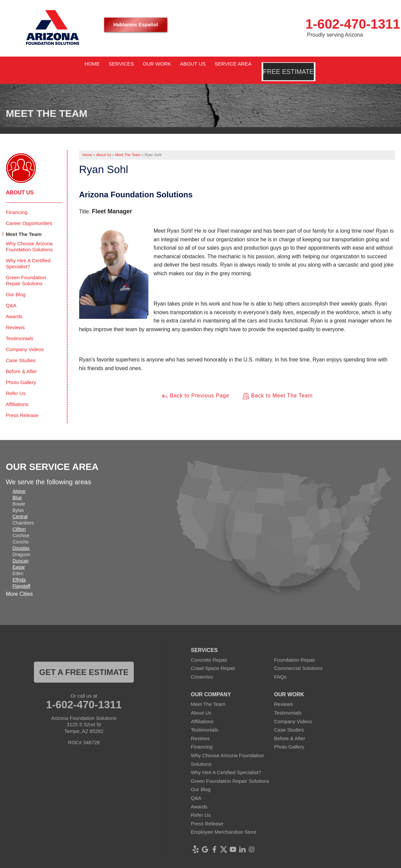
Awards (14, 306)
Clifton (19, 519)
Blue (17, 488)
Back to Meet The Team (278, 386)
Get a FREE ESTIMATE (84, 662)
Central (20, 507)
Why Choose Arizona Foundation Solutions (29, 236)
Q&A (11, 295)
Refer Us (16, 383)
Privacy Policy (216, 863)
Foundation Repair (295, 650)
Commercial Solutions (299, 658)
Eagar (19, 557)
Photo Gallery (21, 372)
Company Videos (25, 339)
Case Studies (21, 350)
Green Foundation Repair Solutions (26, 270)
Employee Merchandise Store (224, 822)
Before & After (21, 361)
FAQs (281, 667)
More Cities (19, 584)
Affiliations (17, 394)
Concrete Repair (209, 650)
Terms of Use (250, 863)
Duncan (21, 551)
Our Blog (16, 284)
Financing (17, 202)
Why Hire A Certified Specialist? (28, 253)
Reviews (15, 317)
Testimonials (20, 328)
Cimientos (202, 667)
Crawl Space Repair (213, 658)
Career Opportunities (29, 213)
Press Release (22, 405)
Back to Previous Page (195, 386)
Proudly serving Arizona (335, 35)
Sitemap (278, 863)
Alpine (19, 481)
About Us (20, 183)
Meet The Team (24, 224)
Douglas (21, 538)
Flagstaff (21, 576)
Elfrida (19, 570)
